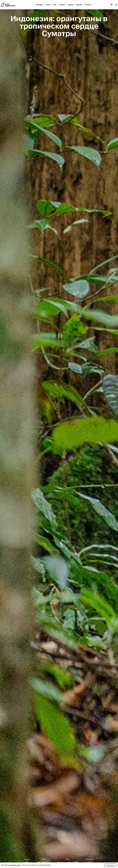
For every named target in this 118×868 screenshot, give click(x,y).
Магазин (79, 5)
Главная (51, 12)
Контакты (88, 5)
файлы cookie (16, 865)
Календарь (39, 5)
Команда (62, 5)
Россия (48, 5)
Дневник (71, 5)
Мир (55, 5)
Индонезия (66, 12)
